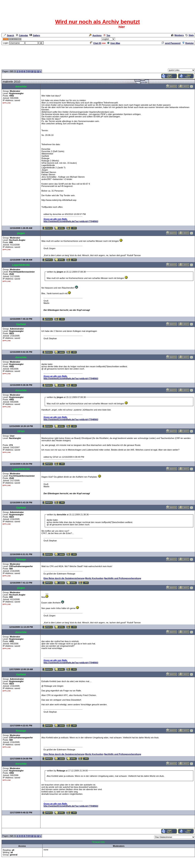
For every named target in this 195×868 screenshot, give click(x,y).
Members (177, 35)
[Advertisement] (97, 54)
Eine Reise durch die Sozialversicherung (64, 578)
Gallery (35, 35)
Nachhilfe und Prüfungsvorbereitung (123, 578)
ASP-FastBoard (89, 865)
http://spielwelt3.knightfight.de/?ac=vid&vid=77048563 (71, 221)
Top (107, 35)
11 (35, 71)
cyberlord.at (119, 865)
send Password (171, 43)
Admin (190, 39)
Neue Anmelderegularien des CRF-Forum (41, 66)
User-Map (114, 43)
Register (188, 43)
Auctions (95, 35)
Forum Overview (10, 66)
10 (32, 71)
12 (38, 71)
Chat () (96, 43)
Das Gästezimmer (73, 66)
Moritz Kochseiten (94, 578)
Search (9, 35)
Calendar (22, 35)
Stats (190, 35)
